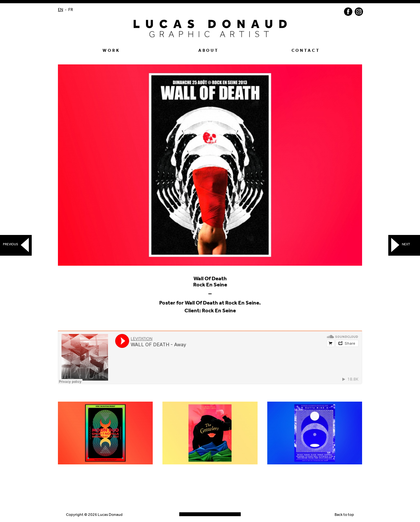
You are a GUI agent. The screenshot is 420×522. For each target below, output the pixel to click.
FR (71, 10)
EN (61, 10)
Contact (306, 51)
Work (111, 51)
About (209, 51)
